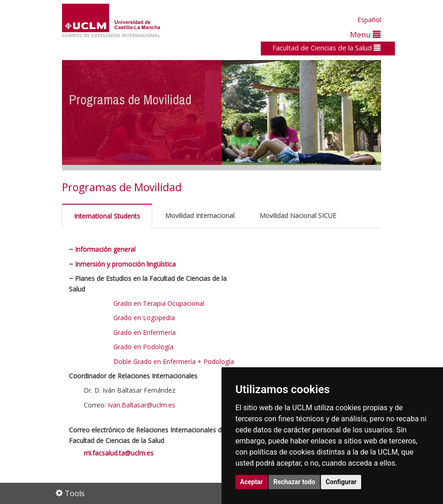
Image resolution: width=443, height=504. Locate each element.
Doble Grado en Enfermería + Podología (174, 361)
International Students (107, 216)
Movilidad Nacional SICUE (298, 216)
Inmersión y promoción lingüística (125, 264)
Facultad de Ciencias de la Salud (326, 48)
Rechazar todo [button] (294, 482)
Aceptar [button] (252, 482)
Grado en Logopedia (144, 318)
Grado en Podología (143, 347)
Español (369, 20)
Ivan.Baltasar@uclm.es (142, 405)
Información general (105, 249)
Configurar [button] (341, 482)
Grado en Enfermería (145, 332)
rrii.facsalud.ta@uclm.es (119, 453)
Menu (365, 34)
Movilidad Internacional (200, 216)
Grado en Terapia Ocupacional (159, 303)
